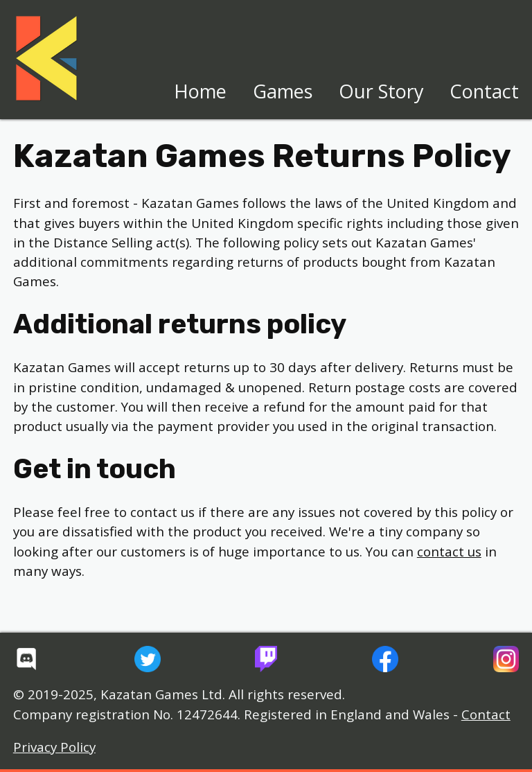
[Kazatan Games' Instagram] (506, 659)
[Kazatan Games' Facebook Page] (385, 659)
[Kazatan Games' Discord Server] (26, 659)
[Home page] (46, 59)
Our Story (381, 91)
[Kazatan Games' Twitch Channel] (266, 659)
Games (283, 91)
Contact (484, 91)
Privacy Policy (54, 747)
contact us (449, 552)
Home (200, 91)
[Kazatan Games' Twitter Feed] (148, 659)
